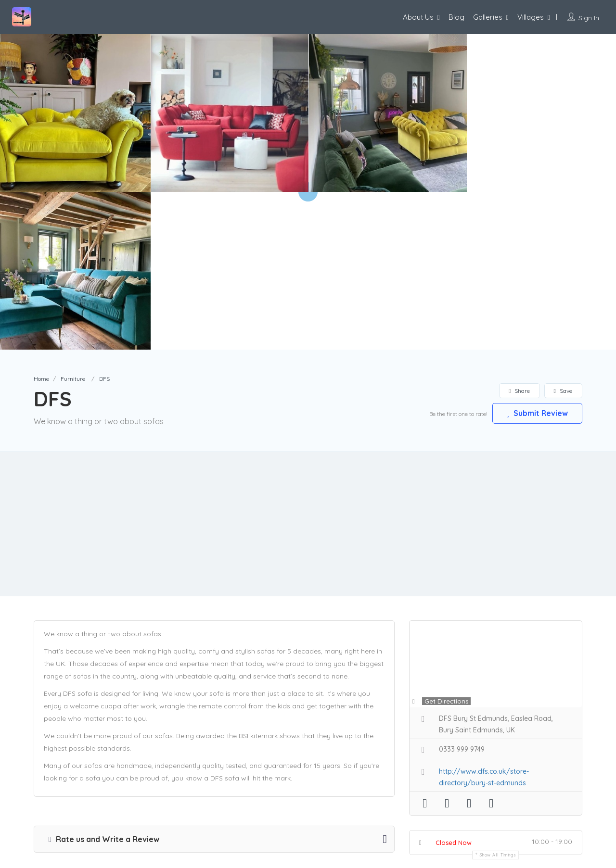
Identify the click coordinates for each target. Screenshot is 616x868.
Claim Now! (519, 724)
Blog (456, 17)
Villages (531, 17)
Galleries (488, 17)
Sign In (589, 18)
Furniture (73, 221)
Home (41, 221)
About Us (418, 17)
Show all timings (498, 697)
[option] (230, 113)
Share (519, 233)
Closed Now (454, 685)
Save (563, 233)
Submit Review (537, 255)
